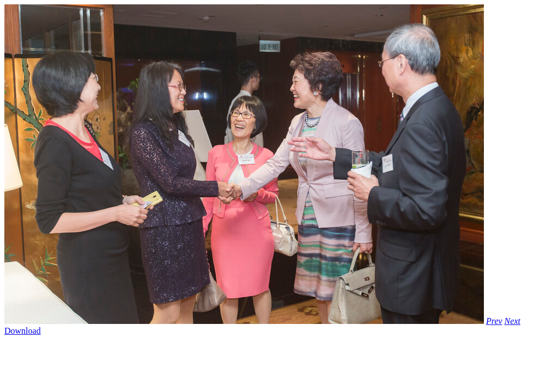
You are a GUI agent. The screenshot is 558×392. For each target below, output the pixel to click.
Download (23, 331)
